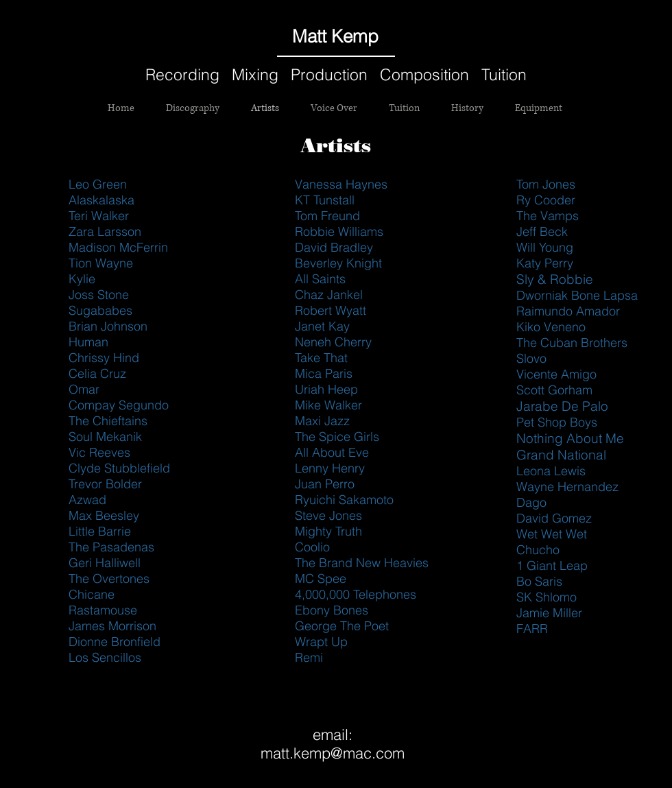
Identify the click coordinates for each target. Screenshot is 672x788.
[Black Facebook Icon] (551, 36)
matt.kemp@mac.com (333, 753)
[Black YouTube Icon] (595, 36)
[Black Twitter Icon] (573, 36)
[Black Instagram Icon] (616, 36)
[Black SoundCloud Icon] (529, 36)
